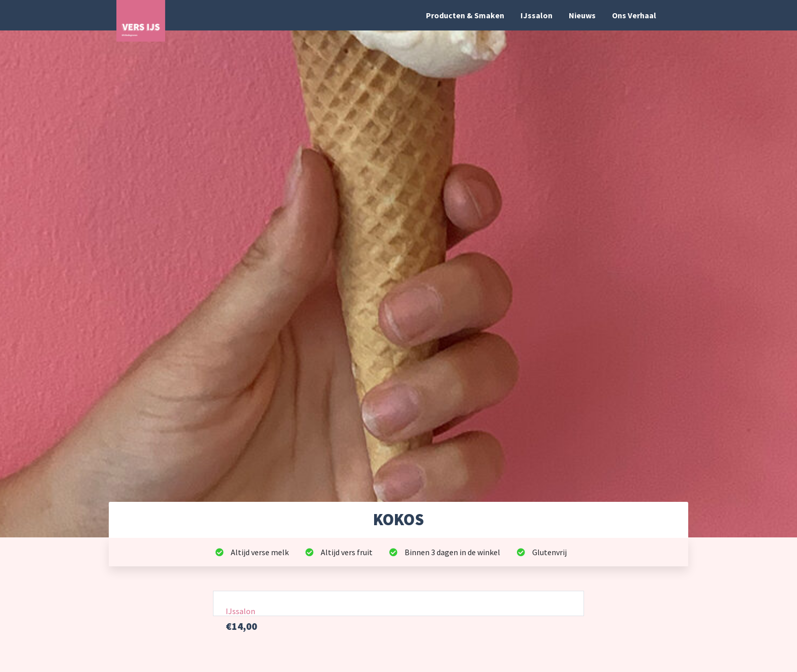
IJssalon (537, 15)
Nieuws (582, 15)
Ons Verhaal (634, 15)
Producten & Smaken (465, 15)
